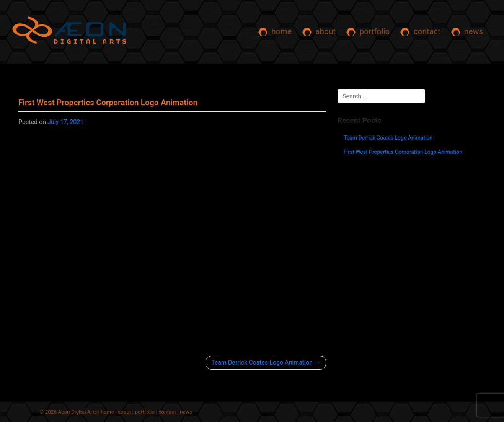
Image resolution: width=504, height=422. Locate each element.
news (467, 32)
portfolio (368, 32)
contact (420, 32)
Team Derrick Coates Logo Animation (262, 363)
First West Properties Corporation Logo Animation (403, 152)
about (319, 32)
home (275, 32)
